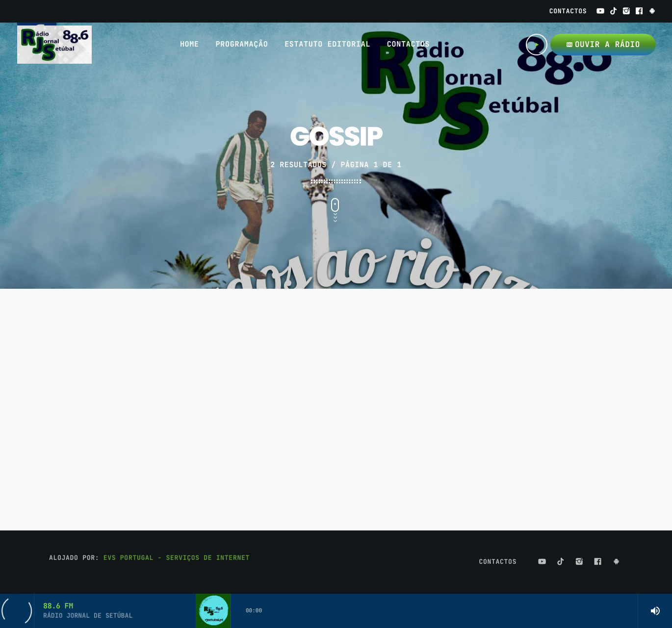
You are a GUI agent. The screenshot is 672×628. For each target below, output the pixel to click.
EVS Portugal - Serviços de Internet (177, 558)
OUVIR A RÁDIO (603, 44)
